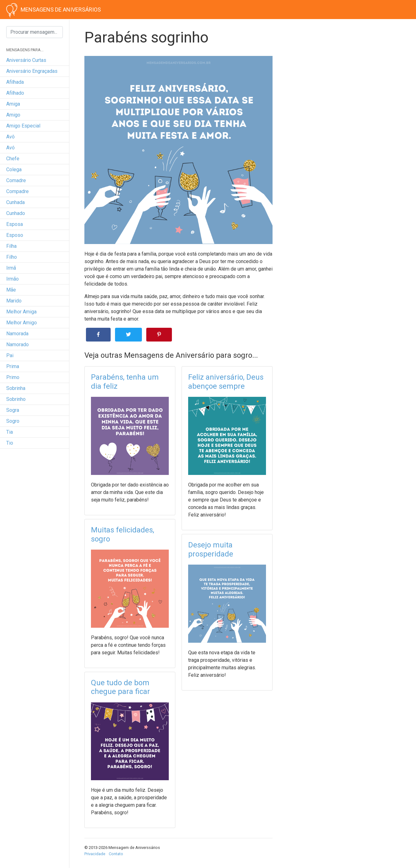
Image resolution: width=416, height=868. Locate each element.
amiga (13, 104)
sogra (13, 410)
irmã (11, 268)
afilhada (15, 82)
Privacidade (95, 854)
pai (10, 355)
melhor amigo (22, 323)
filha (11, 246)
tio (10, 443)
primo (13, 377)
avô (10, 137)
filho (12, 257)
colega (14, 170)
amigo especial (23, 126)
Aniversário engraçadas (32, 71)
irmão (13, 279)
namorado (18, 344)
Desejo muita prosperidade (211, 549)
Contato (116, 854)
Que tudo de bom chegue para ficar (120, 687)
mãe (11, 290)
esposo (15, 235)
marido (14, 301)
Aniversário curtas (26, 60)
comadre (16, 180)
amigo (13, 115)
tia (10, 432)
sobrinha (16, 388)
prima (13, 366)
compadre (18, 191)
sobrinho (16, 399)
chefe (13, 159)
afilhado (15, 93)
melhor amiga (21, 312)
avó (10, 148)
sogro (13, 421)
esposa (15, 224)
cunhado (16, 213)
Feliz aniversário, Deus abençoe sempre (226, 382)
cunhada (15, 202)
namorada (17, 334)
